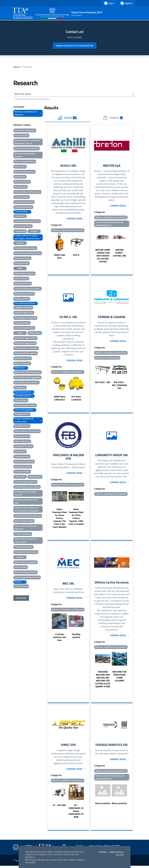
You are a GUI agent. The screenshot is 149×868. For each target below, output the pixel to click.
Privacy (103, 852)
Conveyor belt (20, 231)
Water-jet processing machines (27, 578)
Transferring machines (24, 547)
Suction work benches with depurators (25, 528)
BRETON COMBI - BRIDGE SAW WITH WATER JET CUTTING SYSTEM (103, 257)
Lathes (20, 333)
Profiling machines (22, 414)
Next (88, 247)
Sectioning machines (23, 467)
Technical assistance (23, 534)
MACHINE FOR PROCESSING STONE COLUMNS (119, 678)
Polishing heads (21, 401)
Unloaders (20, 557)
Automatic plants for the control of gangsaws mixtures (27, 142)
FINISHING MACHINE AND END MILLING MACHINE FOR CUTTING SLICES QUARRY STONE (103, 681)
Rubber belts (20, 452)
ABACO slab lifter (60, 257)
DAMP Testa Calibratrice (60, 399)
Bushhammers (21, 187)
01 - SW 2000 (59, 807)
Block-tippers (20, 177)
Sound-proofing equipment (25, 482)
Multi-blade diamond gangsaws (27, 378)
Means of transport (22, 364)
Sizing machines (35, 477)
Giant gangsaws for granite (25, 318)
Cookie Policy (116, 852)
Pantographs (20, 388)
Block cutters (20, 167)
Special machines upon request (27, 487)
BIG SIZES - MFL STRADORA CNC (119, 387)
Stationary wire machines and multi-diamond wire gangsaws (27, 510)
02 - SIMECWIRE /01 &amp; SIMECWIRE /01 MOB (76, 813)
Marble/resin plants (23, 359)
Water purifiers (21, 567)
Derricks (20, 243)
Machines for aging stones (25, 343)
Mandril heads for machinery (26, 348)
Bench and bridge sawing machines (25, 155)
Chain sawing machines (24, 202)
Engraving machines (23, 284)
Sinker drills (20, 477)
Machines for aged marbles (25, 338)
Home (16, 67)
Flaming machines (22, 299)
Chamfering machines (23, 207)
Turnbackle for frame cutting (26, 552)
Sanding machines (22, 457)
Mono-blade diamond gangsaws (28, 373)
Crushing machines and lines (60, 639)
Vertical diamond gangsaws (26, 563)
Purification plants (22, 426)
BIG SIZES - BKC (103, 384)
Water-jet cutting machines (26, 573)
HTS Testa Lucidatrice (76, 399)
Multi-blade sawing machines (27, 383)
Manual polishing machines (26, 353)
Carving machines (22, 197)
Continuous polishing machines (27, 221)
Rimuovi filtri (21, 598)
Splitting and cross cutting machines (25, 494)
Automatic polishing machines (27, 149)
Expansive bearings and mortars (28, 289)
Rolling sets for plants (23, 447)
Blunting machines (22, 182)
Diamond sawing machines (25, 248)
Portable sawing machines (25, 406)
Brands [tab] (67, 118)
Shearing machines (22, 472)
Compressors (20, 216)
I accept (120, 855)
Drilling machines (21, 264)
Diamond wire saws (22, 259)
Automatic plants (21, 136)
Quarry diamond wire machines (27, 431)
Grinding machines (22, 323)
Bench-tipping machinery (25, 162)
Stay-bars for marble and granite (28, 516)
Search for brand (23, 94)
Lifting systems (35, 333)
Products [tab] (113, 118)
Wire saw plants (21, 587)
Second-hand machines (24, 462)
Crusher (34, 231)
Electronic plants (21, 279)
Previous (49, 247)
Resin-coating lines (22, 442)
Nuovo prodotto (103, 806)
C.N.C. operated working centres (27, 192)
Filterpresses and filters (24, 294)
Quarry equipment (22, 436)
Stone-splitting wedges (24, 521)
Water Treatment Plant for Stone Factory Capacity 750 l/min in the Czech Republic (59, 520)
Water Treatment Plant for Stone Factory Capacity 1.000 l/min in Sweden (76, 518)
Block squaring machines (25, 172)
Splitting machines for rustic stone (26, 502)
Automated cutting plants (25, 131)
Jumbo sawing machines (24, 328)
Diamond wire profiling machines (28, 253)
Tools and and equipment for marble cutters (26, 541)
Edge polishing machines (25, 274)
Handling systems (76, 638)
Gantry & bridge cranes (24, 313)
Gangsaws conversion (23, 308)
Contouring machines (23, 226)
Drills (20, 269)
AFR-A (76, 256)
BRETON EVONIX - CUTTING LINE (119, 254)
